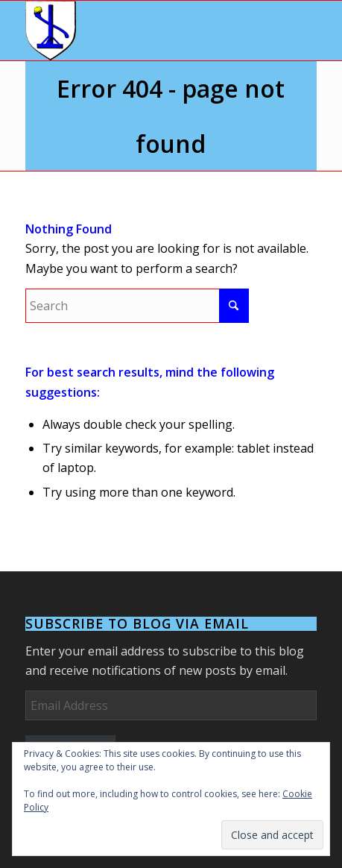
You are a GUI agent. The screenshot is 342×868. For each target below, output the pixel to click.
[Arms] (142, 31)
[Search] (137, 306)
